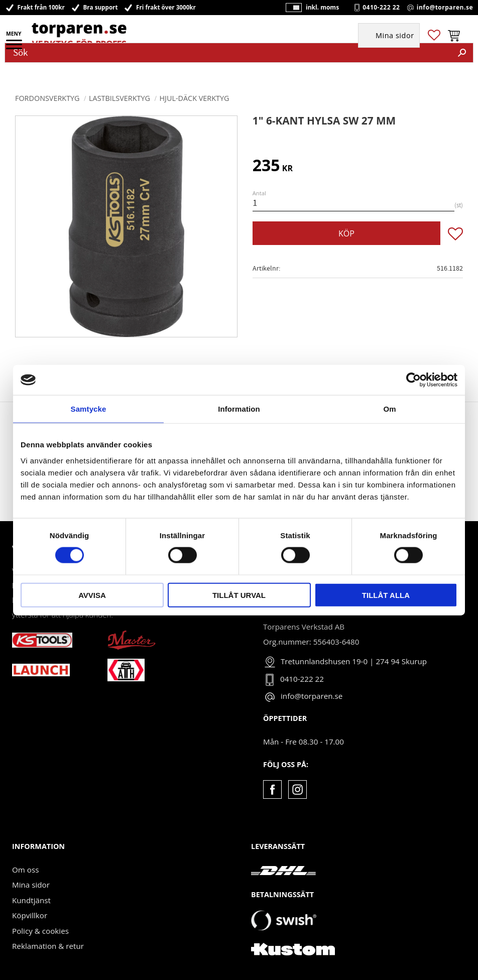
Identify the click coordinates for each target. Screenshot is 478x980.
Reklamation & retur (48, 946)
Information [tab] (239, 409)
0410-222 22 (381, 8)
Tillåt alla (386, 595)
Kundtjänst (31, 900)
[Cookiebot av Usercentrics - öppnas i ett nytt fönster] (413, 380)
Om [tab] (389, 409)
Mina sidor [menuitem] (395, 36)
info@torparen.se (445, 8)
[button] (15, 48)
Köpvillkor (30, 915)
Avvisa (92, 595)
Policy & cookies (40, 931)
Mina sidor (31, 885)
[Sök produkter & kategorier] (228, 53)
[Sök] (462, 53)
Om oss (25, 870)
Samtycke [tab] (89, 409)
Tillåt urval (239, 595)
